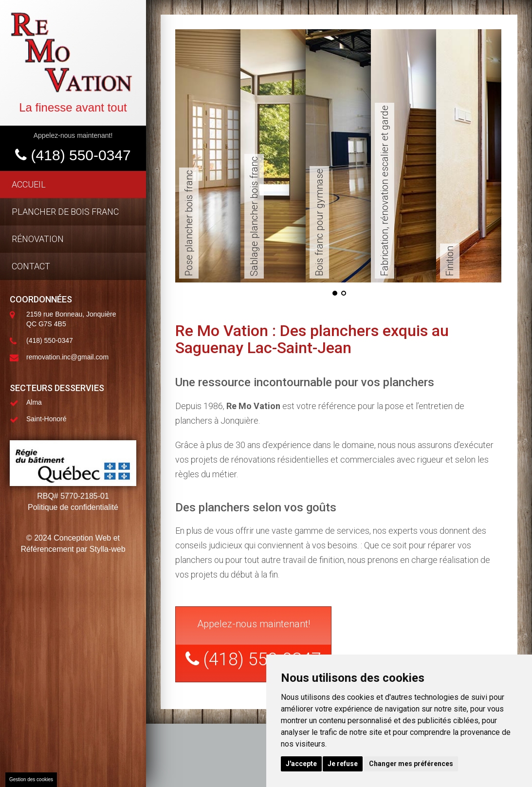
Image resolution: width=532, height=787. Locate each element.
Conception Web (82, 538)
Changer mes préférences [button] (411, 764)
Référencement (47, 549)
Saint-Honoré (46, 419)
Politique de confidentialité (73, 507)
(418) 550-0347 (73, 155)
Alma (34, 402)
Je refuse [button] (343, 764)
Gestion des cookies (31, 779)
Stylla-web (108, 549)
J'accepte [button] (301, 764)
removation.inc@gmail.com (67, 357)
